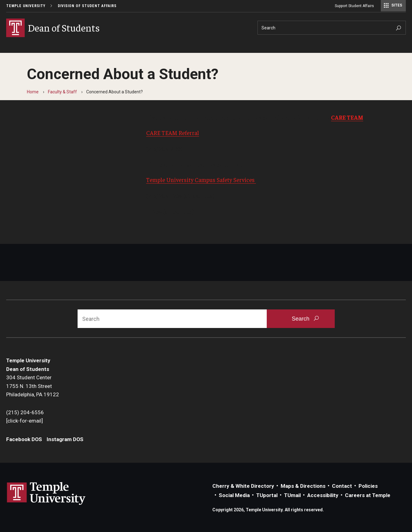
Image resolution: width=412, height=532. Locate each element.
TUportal (267, 495)
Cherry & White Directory (243, 486)
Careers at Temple (368, 495)
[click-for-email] (25, 421)
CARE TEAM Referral (173, 133)
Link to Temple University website (46, 494)
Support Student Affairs (354, 6)
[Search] (332, 28)
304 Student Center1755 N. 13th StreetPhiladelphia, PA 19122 (33, 386)
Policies (368, 486)
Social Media (234, 495)
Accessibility (323, 495)
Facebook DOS (24, 439)
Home (33, 92)
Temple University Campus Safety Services (201, 180)
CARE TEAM (347, 117)
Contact (342, 486)
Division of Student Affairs (87, 6)
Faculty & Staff (62, 92)
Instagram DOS (65, 439)
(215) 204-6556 (25, 412)
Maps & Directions (303, 486)
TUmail (292, 495)
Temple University (26, 6)
